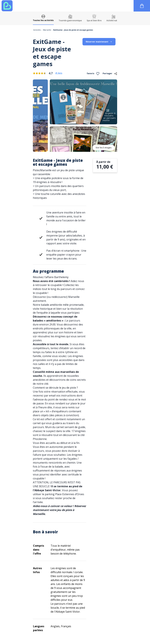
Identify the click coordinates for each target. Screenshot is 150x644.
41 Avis (59, 73)
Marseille (47, 30)
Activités (37, 30)
